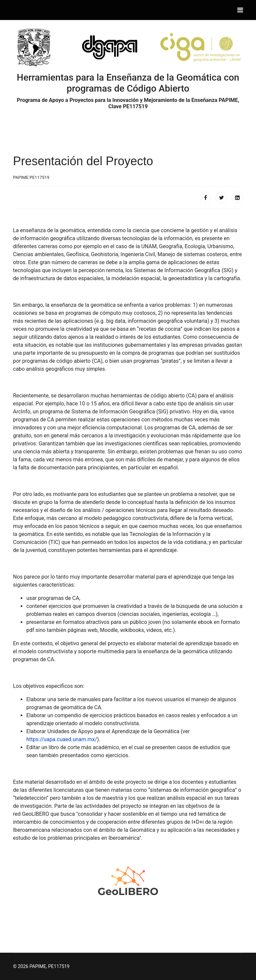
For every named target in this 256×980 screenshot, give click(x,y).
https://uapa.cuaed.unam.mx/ (62, 739)
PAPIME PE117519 (31, 177)
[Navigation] (240, 10)
